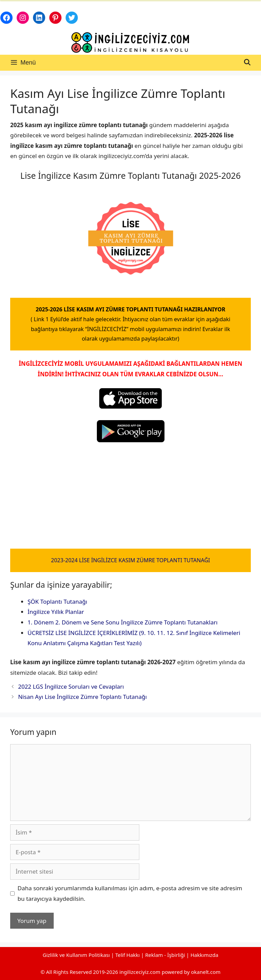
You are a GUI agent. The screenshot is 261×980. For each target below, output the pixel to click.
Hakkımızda (205, 955)
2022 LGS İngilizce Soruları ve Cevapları (71, 686)
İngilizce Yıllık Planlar (56, 612)
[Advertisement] (130, 498)
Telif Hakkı (127, 955)
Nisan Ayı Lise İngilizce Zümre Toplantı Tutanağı (82, 697)
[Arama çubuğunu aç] (247, 63)
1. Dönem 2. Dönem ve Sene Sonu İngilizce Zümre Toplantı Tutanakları (123, 622)
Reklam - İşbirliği (166, 955)
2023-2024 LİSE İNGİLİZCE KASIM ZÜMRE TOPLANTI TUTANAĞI (130, 560)
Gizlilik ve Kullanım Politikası (76, 955)
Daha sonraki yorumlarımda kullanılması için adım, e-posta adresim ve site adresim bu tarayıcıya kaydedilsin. (130, 893)
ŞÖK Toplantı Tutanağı (57, 601)
